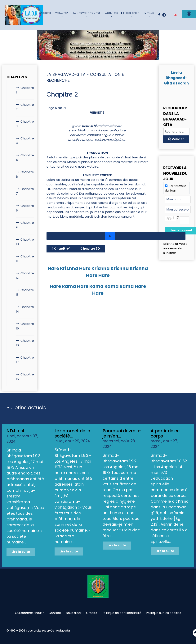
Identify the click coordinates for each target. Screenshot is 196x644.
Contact (55, 613)
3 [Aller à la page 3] (90, 236)
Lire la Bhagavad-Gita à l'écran (176, 78)
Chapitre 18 (25, 377)
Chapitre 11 (25, 259)
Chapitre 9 (25, 225)
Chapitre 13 (25, 292)
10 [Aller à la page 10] (160, 236)
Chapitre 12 (25, 276)
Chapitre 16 (25, 343)
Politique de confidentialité (121, 613)
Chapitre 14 (25, 309)
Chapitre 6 (25, 174)
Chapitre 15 (25, 326)
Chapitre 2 (25, 107)
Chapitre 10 (25, 242)
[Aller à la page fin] (180, 236)
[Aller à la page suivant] (170, 236)
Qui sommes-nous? (29, 613)
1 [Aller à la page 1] (71, 236)
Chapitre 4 (25, 141)
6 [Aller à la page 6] (120, 236)
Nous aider (74, 613)
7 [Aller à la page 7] (130, 236)
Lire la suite (21, 552)
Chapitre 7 (25, 191)
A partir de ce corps (165, 433)
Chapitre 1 (25, 90)
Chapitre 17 (25, 360)
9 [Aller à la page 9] (149, 236)
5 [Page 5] (110, 236)
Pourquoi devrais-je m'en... (122, 433)
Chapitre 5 (25, 158)
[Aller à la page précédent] (62, 236)
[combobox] (176, 132)
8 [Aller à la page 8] (139, 236)
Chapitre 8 (25, 208)
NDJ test (16, 431)
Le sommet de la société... (72, 433)
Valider (176, 139)
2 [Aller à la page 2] (80, 236)
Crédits (92, 613)
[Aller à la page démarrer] (52, 236)
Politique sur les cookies (163, 613)
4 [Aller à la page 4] (100, 236)
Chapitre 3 (25, 124)
